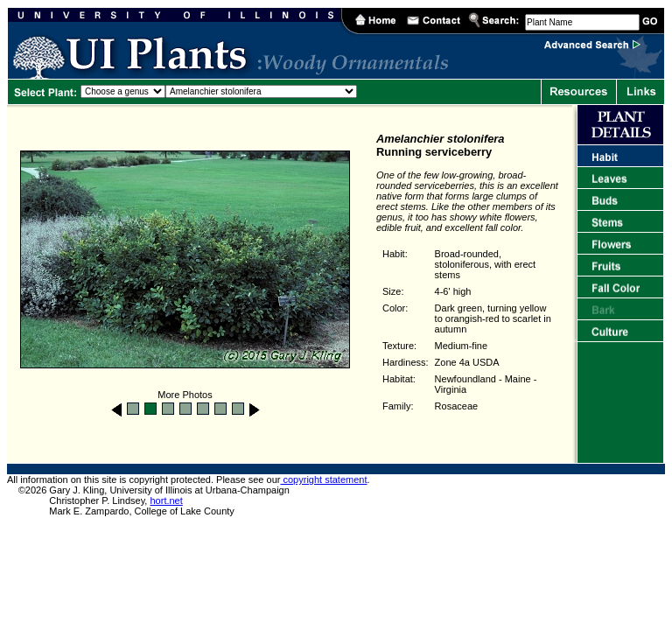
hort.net (166, 500)
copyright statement (323, 479)
